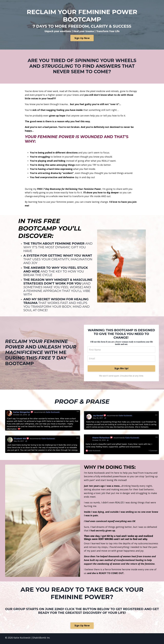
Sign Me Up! (121, 370)
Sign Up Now (82, 38)
